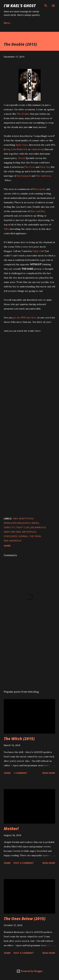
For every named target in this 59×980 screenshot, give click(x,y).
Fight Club (38, 251)
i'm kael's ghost (20, 6)
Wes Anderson (43, 176)
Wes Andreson (13, 541)
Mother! (11, 829)
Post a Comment (24, 863)
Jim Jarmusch (24, 176)
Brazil (22, 158)
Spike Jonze (22, 145)
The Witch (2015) (19, 739)
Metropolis (39, 189)
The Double (23, 114)
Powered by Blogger (30, 971)
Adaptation (37, 149)
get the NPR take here (24, 318)
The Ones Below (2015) (25, 919)
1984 (6, 229)
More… (8, 23)
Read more (49, 773)
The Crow (30, 167)
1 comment (20, 773)
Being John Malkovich (16, 149)
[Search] (46, 6)
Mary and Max (38, 211)
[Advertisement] (29, 660)
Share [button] (7, 546)
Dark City (45, 167)
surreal (23, 536)
